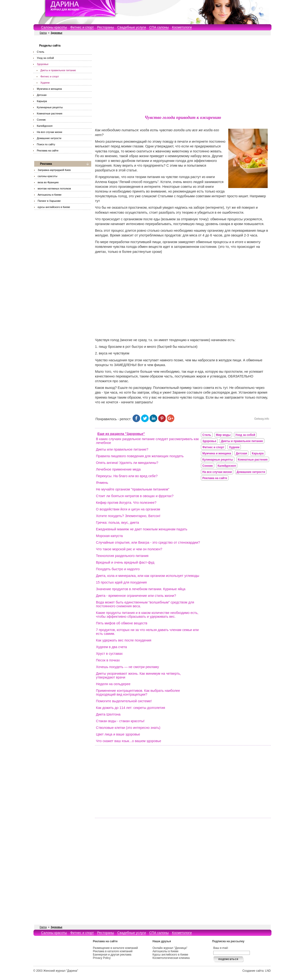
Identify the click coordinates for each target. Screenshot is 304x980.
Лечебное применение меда (118, 469)
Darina (43, 33)
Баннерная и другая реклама (112, 955)
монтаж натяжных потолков (54, 188)
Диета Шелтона (108, 714)
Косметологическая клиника (171, 958)
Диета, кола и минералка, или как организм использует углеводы (148, 576)
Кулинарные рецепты (50, 107)
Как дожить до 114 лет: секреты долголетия (131, 708)
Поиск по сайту (46, 144)
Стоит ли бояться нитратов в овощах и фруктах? (135, 496)
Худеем (45, 83)
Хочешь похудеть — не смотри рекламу (127, 667)
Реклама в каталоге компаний (113, 951)
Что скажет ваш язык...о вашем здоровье (128, 741)
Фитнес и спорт (82, 27)
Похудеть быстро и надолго (118, 569)
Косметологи (182, 27)
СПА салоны (159, 27)
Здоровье (43, 64)
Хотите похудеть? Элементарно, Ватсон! (128, 516)
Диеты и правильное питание (58, 70)
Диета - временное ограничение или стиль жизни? (136, 596)
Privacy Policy (102, 958)
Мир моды (223, 435)
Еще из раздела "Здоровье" (121, 434)
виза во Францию (48, 182)
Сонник (41, 120)
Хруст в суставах (109, 654)
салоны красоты (48, 176)
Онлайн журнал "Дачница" (170, 948)
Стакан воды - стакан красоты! (120, 721)
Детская (42, 95)
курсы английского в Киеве (54, 207)
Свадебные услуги (132, 27)
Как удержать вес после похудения (124, 640)
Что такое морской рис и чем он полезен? (129, 549)
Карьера (42, 101)
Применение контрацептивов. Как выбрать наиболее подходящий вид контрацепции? (138, 693)
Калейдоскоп (45, 126)
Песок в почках (108, 660)
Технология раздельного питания (122, 556)
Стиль (40, 52)
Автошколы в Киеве (50, 195)
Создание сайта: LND (256, 971)
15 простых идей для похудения (121, 582)
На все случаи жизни (50, 132)
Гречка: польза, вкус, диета (117, 523)
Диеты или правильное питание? (122, 449)
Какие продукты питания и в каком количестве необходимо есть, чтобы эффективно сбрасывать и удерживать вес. (147, 615)
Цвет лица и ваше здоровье (118, 734)
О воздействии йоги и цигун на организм (128, 509)
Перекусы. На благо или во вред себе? (127, 476)
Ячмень (102, 483)
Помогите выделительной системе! (124, 701)
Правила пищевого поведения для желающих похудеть (140, 456)
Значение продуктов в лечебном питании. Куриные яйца (141, 589)
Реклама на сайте (48, 151)
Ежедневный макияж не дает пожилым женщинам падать (142, 529)
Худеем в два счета (111, 647)
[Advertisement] (183, 76)
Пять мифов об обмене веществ (122, 623)
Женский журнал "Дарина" (61, 971)
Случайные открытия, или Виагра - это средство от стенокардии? (148, 542)
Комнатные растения (50, 113)
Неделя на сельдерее (113, 684)
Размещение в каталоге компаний (115, 948)
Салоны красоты (54, 27)
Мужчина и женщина (49, 89)
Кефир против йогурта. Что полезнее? (126, 503)
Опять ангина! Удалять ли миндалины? (127, 463)
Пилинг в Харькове (49, 201)
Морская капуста (109, 536)
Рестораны (106, 27)
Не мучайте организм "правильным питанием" (133, 489)
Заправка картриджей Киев (54, 170)
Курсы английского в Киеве (170, 955)
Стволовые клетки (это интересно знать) (128, 728)
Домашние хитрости (49, 138)
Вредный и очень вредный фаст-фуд (125, 562)
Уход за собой (45, 58)
